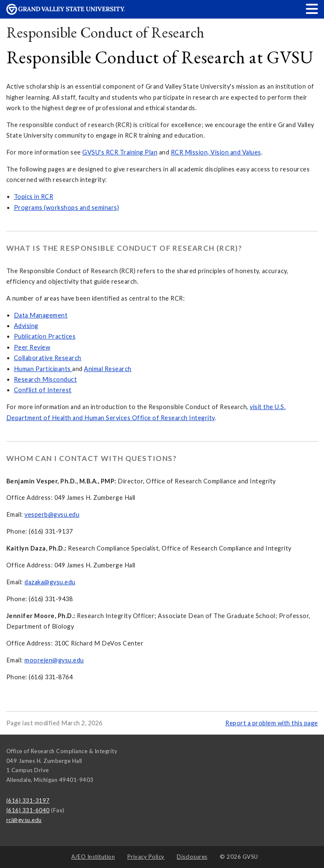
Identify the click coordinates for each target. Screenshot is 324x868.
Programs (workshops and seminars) (67, 208)
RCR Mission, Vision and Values (216, 152)
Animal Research (108, 369)
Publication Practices (45, 336)
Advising (26, 326)
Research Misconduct (46, 379)
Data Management (41, 315)
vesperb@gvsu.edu (52, 514)
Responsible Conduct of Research (105, 32)
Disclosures (192, 857)
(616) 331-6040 (28, 810)
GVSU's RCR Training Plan (120, 152)
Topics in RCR (34, 197)
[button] (312, 9)
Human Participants (43, 369)
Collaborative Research (48, 358)
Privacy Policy (146, 857)
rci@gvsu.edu (24, 820)
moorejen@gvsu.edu (54, 660)
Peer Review (32, 347)
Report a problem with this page (272, 723)
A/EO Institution (93, 857)
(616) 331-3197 (28, 800)
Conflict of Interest (43, 390)
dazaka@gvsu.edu (50, 582)
